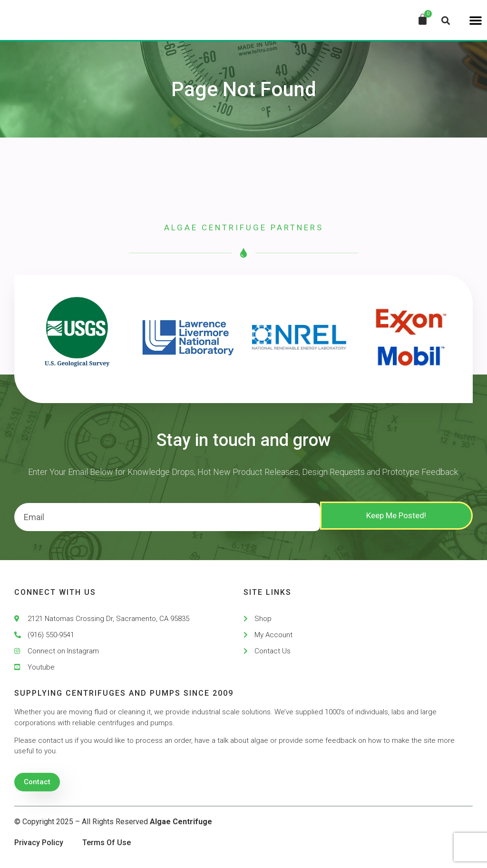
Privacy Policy (39, 843)
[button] (476, 20)
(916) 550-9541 (51, 635)
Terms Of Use (107, 843)
